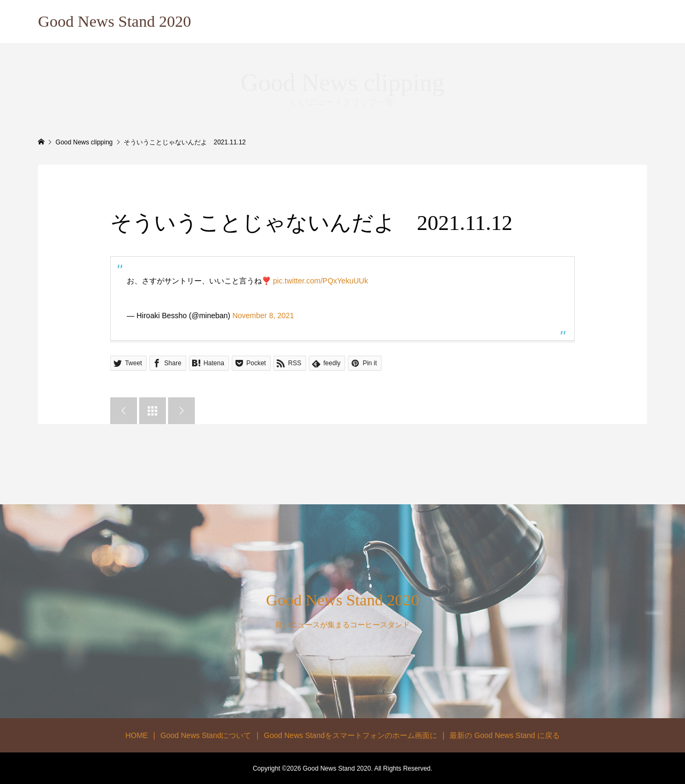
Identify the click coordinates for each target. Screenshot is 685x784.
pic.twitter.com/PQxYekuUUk (321, 281)
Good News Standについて (206, 735)
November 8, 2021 (263, 316)
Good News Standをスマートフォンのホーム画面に (351, 735)
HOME (136, 735)
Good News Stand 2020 (115, 21)
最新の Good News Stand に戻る (504, 735)
